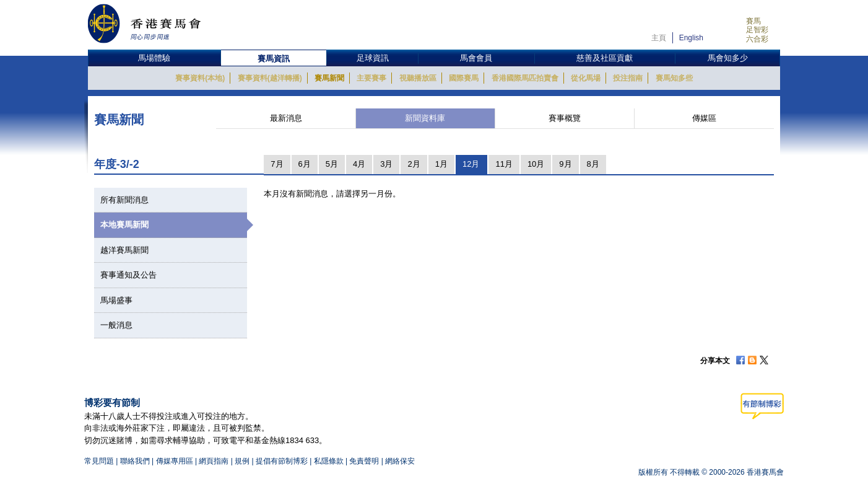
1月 (441, 164)
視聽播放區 (418, 78)
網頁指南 (214, 461)
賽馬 (753, 21)
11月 (504, 164)
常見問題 (99, 461)
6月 (305, 164)
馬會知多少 (728, 58)
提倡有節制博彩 (282, 461)
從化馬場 (586, 78)
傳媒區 (704, 118)
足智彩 (757, 30)
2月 (414, 164)
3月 (386, 164)
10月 (536, 164)
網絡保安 (400, 461)
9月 (565, 164)
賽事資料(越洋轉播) (270, 78)
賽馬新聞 (329, 78)
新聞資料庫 (425, 118)
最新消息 (286, 118)
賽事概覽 (565, 118)
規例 (243, 461)
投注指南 (628, 78)
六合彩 (757, 39)
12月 (471, 164)
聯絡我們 (135, 461)
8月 (593, 164)
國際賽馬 (464, 78)
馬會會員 (476, 58)
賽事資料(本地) (200, 78)
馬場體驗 (154, 58)
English (691, 38)
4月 (359, 164)
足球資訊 (373, 58)
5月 (332, 164)
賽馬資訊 (274, 59)
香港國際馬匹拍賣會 (525, 78)
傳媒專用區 (175, 461)
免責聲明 (364, 461)
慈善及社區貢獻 (605, 58)
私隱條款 (329, 461)
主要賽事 (371, 78)
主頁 (659, 38)
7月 (277, 164)
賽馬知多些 (674, 78)
